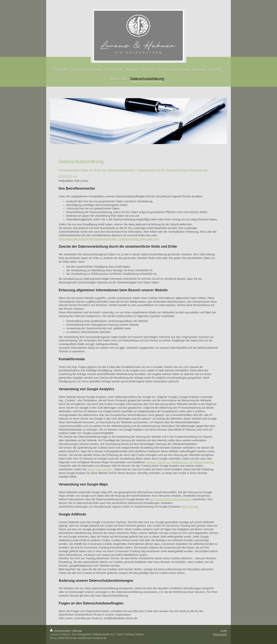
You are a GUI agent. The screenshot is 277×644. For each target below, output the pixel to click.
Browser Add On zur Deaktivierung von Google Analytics (180, 462)
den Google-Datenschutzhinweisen (171, 499)
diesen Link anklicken (100, 469)
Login (224, 631)
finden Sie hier (190, 507)
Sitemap (77, 631)
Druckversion (60, 631)
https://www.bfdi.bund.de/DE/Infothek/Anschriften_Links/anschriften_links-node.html (108, 239)
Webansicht (220, 634)
